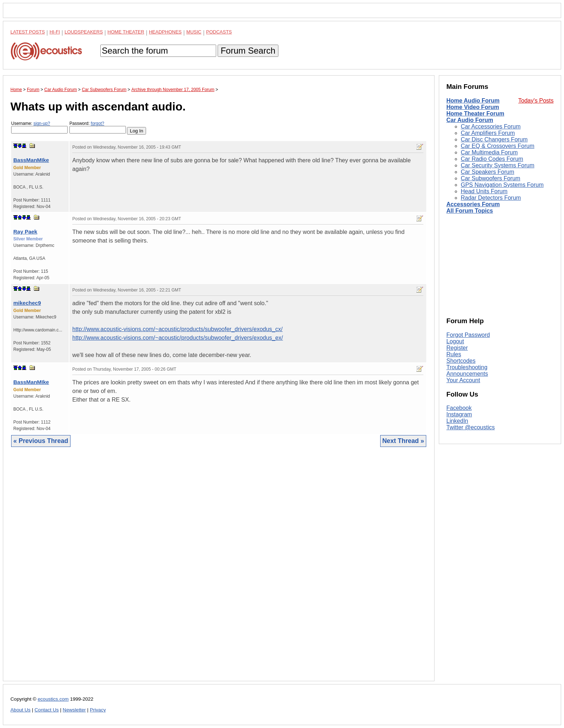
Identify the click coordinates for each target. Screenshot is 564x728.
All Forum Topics (470, 211)
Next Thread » (403, 441)
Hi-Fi (55, 32)
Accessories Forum (473, 204)
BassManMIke (31, 160)
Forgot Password (468, 335)
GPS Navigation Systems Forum (502, 185)
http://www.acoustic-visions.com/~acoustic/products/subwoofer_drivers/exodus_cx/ (178, 329)
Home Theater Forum (475, 114)
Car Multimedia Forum (489, 152)
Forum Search (248, 51)
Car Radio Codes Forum (492, 159)
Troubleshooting (467, 367)
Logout (455, 341)
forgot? (97, 123)
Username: (39, 127)
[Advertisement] (219, 569)
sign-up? (42, 123)
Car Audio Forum (470, 120)
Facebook (459, 408)
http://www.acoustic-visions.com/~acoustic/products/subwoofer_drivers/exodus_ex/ (178, 338)
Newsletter (74, 710)
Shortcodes (461, 361)
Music (194, 32)
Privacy (98, 710)
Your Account (463, 380)
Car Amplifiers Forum (488, 133)
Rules (454, 354)
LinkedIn (457, 421)
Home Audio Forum (473, 101)
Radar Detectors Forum (491, 198)
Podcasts (219, 32)
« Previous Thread (41, 441)
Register (457, 348)
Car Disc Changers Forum (494, 139)
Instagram (459, 414)
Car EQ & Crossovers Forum (497, 146)
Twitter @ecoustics (471, 427)
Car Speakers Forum (488, 172)
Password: (98, 127)
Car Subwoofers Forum (490, 178)
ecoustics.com (53, 699)
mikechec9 (27, 303)
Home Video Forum (473, 107)
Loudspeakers (84, 32)
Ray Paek (25, 232)
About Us (21, 710)
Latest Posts (28, 32)
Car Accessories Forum (491, 126)
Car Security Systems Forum (497, 165)
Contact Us (47, 710)
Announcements (467, 374)
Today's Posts (536, 101)
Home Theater (126, 32)
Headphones (165, 32)
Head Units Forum (484, 191)
